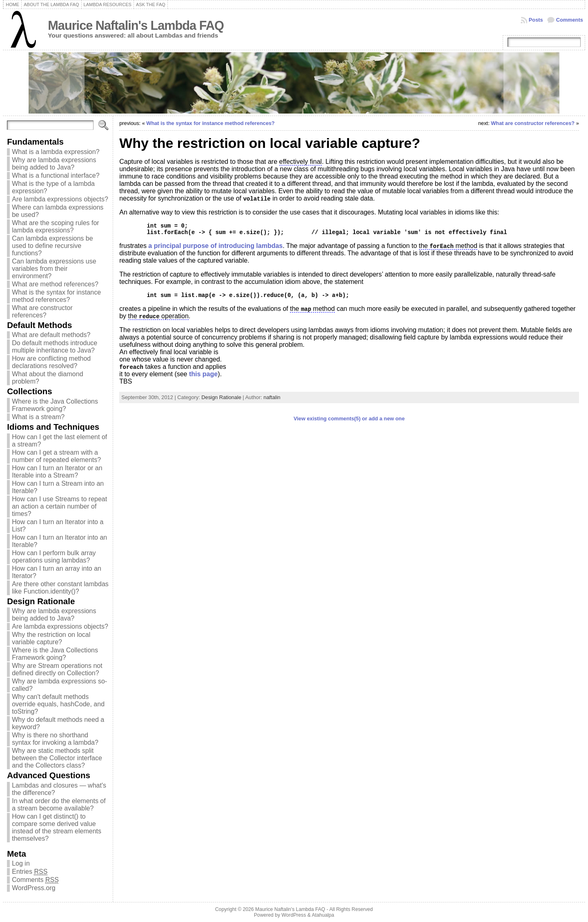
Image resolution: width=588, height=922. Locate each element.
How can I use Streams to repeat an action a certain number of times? (59, 506)
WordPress (294, 915)
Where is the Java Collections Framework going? (55, 405)
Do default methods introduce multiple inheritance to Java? (55, 347)
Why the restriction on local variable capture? (51, 638)
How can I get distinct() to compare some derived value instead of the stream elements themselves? (57, 827)
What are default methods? (51, 335)
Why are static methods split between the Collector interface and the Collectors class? (57, 758)
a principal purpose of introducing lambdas (215, 246)
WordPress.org (33, 888)
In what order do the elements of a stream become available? (59, 805)
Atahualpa (323, 915)
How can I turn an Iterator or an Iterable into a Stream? (57, 472)
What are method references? (55, 284)
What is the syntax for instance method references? (56, 296)
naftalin (272, 397)
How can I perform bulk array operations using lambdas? (54, 557)
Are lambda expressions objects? (60, 199)
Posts (536, 20)
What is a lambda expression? (56, 152)
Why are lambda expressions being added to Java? (54, 164)
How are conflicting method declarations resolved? (51, 362)
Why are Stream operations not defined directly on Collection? (57, 669)
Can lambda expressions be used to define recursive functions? (52, 246)
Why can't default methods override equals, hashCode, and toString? (58, 704)
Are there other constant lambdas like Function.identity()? (60, 588)
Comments (570, 20)
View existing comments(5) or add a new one (349, 419)
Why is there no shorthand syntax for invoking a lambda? (55, 739)
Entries (30, 872)
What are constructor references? (42, 311)
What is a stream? (38, 417)
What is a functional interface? (56, 175)
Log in (21, 863)
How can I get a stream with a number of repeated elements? (56, 456)
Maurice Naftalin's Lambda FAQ (136, 26)
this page (203, 374)
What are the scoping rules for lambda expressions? (55, 227)
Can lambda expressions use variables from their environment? (54, 269)
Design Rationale (221, 397)
